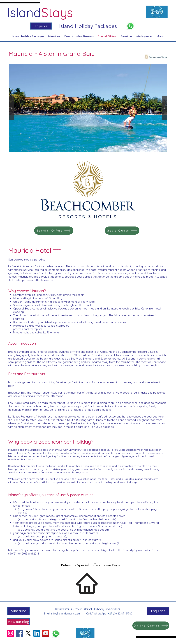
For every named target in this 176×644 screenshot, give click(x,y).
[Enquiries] (41, 26)
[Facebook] (19, 633)
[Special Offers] (54, 231)
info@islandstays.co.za (65, 613)
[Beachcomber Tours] (156, 57)
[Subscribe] (18, 611)
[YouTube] (46, 633)
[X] (28, 633)
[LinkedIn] (37, 633)
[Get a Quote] (122, 231)
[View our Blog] (18, 622)
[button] (88, 108)
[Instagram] (11, 633)
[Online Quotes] (151, 626)
